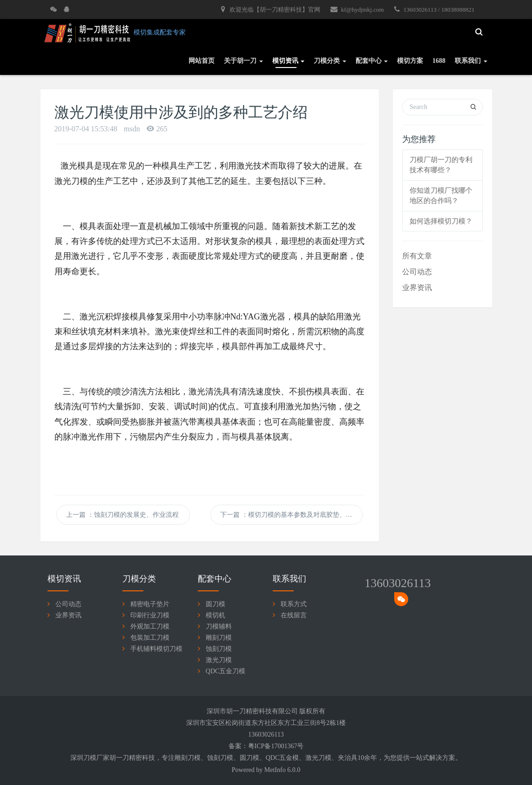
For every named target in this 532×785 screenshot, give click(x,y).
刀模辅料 (219, 626)
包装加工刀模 (150, 638)
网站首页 (202, 61)
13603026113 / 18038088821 (434, 9)
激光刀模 (219, 660)
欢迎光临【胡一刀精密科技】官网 (270, 9)
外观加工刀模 (150, 626)
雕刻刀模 (219, 638)
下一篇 (291, 515)
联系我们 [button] (471, 61)
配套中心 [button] (372, 61)
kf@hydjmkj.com (357, 9)
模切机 (215, 615)
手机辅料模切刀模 (156, 649)
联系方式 (294, 604)
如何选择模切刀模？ (441, 221)
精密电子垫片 (150, 604)
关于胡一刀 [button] (243, 61)
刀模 (194, 758)
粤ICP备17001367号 (276, 746)
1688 (439, 61)
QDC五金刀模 (226, 671)
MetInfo (275, 770)
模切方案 (410, 61)
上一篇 (123, 515)
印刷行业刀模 (150, 615)
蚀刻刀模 (219, 649)
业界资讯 (417, 288)
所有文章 (417, 256)
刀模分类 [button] (330, 61)
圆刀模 (215, 604)
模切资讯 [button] (289, 61)
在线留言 (294, 615)
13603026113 (397, 583)
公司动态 (417, 272)
